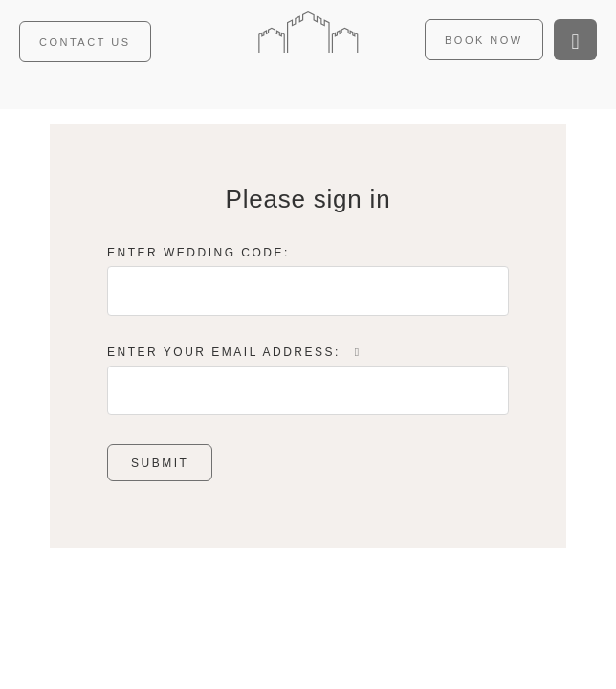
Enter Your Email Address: (236, 352)
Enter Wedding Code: (198, 253)
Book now (484, 40)
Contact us (85, 42)
